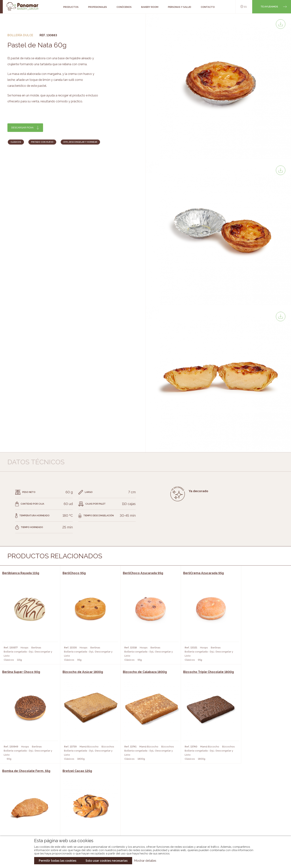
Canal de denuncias (249, 826)
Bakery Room (31, 812)
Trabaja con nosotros (249, 803)
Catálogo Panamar (144, 812)
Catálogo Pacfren (143, 829)
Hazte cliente (32, 823)
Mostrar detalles (145, 861)
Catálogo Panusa (142, 823)
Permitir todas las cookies (58, 861)
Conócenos (30, 807)
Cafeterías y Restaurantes (86, 807)
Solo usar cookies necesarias (107, 861)
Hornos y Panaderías (82, 812)
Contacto (29, 818)
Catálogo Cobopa (143, 818)
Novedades (138, 807)
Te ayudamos (269, 7)
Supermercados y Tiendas (85, 818)
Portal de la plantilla (249, 815)
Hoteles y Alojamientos (84, 823)
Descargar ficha (22, 128)
